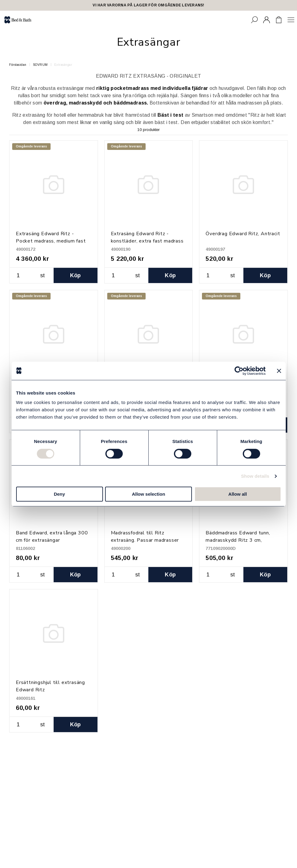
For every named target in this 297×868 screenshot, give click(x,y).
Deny (60, 494)
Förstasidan (18, 65)
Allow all (238, 494)
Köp (76, 275)
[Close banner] (279, 371)
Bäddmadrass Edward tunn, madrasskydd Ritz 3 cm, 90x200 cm (238, 540)
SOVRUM (40, 65)
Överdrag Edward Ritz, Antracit (243, 234)
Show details (255, 476)
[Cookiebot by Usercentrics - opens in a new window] (239, 371)
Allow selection (148, 494)
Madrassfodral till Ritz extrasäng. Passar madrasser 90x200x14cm (145, 540)
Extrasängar (63, 65)
